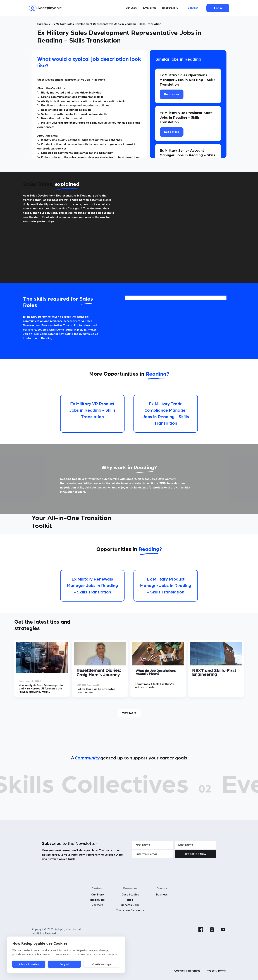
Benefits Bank (130, 905)
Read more (172, 94)
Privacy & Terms (215, 971)
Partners (97, 905)
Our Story (131, 8)
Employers (150, 8)
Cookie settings (101, 964)
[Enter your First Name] (153, 845)
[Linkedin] (190, 930)
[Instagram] (212, 930)
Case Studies (130, 895)
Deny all (64, 964)
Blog (130, 900)
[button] (170, 8)
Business (162, 895)
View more (129, 713)
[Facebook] (201, 930)
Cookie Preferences (187, 971)
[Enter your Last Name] (195, 845)
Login (218, 8)
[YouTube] (223, 930)
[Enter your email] (153, 854)
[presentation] (159, 866)
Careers (42, 24)
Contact (193, 8)
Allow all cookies (29, 964)
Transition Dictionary (130, 910)
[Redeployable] (45, 8)
